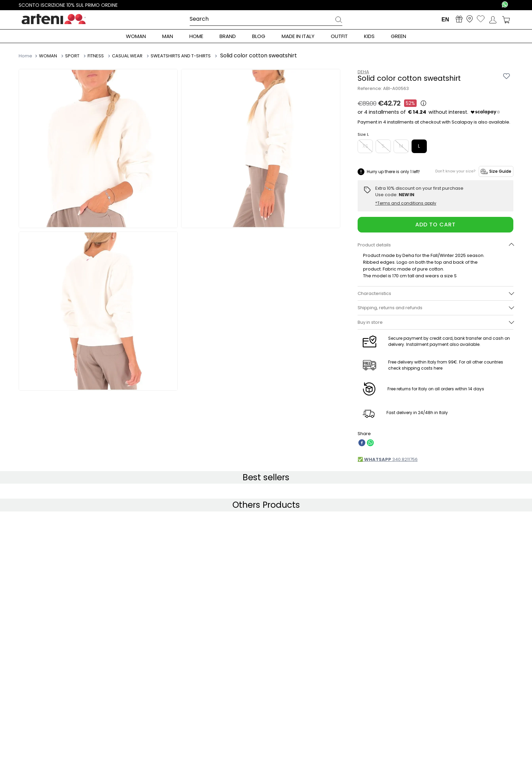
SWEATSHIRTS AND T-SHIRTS (181, 56)
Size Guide (496, 171)
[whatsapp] (370, 443)
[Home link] (26, 56)
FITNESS (96, 56)
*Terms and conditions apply (406, 203)
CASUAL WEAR (127, 56)
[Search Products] (339, 21)
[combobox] (266, 19)
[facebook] (362, 443)
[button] (435, 245)
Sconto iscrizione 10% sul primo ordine (69, 5)
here (438, 368)
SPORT (72, 56)
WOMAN (48, 56)
